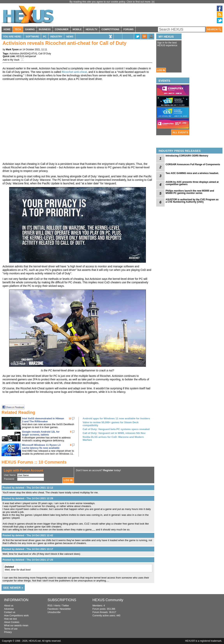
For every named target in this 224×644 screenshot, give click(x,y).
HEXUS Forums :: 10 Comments (34, 462)
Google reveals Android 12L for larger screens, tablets (41, 433)
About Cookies (12, 622)
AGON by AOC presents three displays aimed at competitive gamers (192, 183)
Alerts (57, 606)
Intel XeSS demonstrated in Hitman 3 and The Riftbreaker (43, 420)
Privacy (8, 632)
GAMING (30, 29)
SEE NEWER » (13, 588)
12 (70, 419)
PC (45, 37)
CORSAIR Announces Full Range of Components (193, 164)
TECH (18, 29)
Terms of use (11, 629)
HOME (7, 29)
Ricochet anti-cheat (74, 72)
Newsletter (65, 609)
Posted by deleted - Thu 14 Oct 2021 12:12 (28, 488)
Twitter (66, 606)
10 (144, 36)
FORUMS (128, 29)
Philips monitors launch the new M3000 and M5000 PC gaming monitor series (190, 192)
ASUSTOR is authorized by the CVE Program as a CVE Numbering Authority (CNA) (192, 201)
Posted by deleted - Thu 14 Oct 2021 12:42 (28, 535)
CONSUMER (62, 29)
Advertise (9, 609)
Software (32, 37)
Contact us (10, 612)
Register (108, 470)
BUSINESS (45, 29)
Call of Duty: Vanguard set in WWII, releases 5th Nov (114, 433)
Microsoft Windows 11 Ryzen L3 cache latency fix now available (41, 446)
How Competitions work (16, 616)
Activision (14, 54)
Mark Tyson (12, 49)
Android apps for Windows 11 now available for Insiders (116, 418)
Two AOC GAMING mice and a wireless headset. (192, 173)
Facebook (53, 609)
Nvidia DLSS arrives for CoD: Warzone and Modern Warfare (113, 438)
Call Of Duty (45, 54)
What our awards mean (16, 625)
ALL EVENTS (180, 133)
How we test (10, 619)
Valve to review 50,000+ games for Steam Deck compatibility (111, 424)
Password (9, 479)
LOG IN (161, 70)
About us (9, 606)
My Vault (15, 60)
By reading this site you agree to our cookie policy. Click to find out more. (111, 2)
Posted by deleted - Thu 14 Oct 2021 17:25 (28, 560)
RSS (50, 606)
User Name (10, 475)
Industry (56, 37)
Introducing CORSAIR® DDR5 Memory (187, 156)
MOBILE (77, 29)
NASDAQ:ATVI (28, 54)
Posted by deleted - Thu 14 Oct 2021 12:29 (28, 498)
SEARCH (214, 30)
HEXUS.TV (92, 29)
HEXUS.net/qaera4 (26, 56)
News (70, 37)
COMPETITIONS (110, 29)
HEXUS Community (108, 600)
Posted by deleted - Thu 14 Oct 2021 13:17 (28, 549)
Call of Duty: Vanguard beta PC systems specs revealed (116, 429)
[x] (153, 2)
